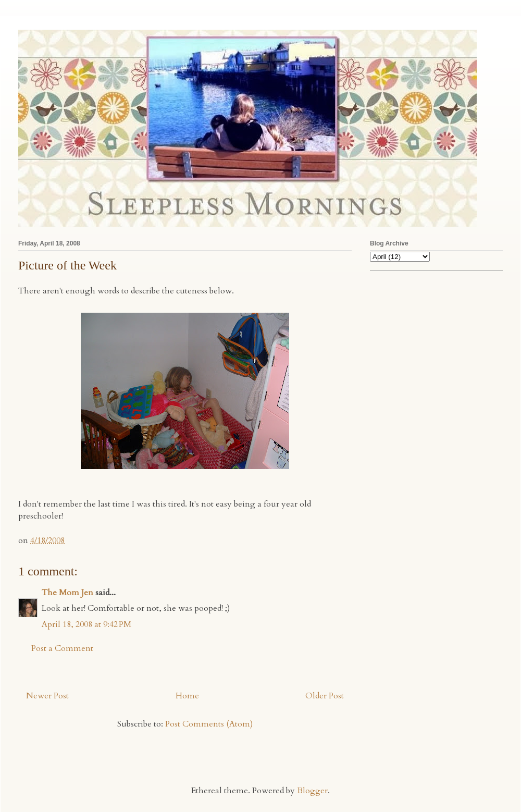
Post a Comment (62, 648)
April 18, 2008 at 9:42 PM (86, 624)
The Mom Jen (67, 593)
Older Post (325, 696)
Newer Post (47, 696)
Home (187, 696)
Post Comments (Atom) (209, 724)
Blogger (312, 791)
